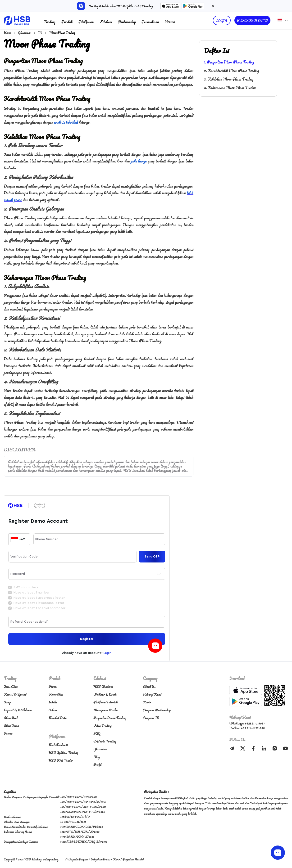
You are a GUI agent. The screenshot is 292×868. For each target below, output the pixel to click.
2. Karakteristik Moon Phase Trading (231, 71)
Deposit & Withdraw (18, 710)
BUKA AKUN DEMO (252, 20)
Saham (53, 710)
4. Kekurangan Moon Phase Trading (230, 88)
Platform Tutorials (106, 702)
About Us (149, 686)
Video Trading (103, 726)
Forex (53, 686)
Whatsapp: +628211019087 (247, 723)
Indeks (53, 702)
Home (7, 33)
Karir (147, 702)
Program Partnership (157, 710)
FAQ (97, 733)
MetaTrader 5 (58, 745)
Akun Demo (11, 726)
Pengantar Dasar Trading (110, 718)
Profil (97, 765)
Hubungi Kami (152, 694)
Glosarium (25, 33)
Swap (7, 702)
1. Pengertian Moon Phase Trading (229, 62)
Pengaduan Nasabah (133, 859)
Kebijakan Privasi (100, 859)
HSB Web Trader (61, 760)
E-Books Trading (105, 741)
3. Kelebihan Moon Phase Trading (229, 79)
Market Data (58, 718)
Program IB (151, 718)
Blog (97, 757)
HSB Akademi (103, 686)
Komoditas (56, 694)
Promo (170, 21)
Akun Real (11, 718)
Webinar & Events (105, 694)
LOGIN (222, 21)
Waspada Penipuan (78, 859)
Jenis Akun (11, 686)
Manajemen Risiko (105, 710)
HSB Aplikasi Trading (63, 753)
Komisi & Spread (15, 694)
